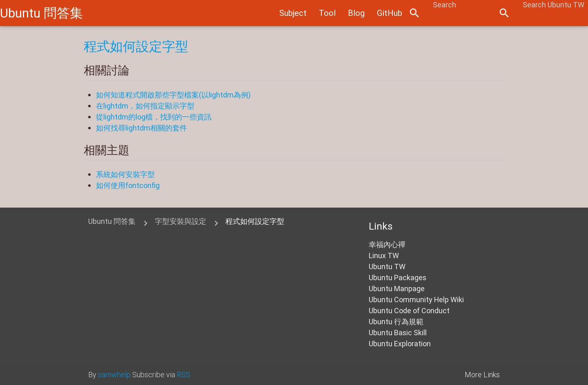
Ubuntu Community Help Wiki (416, 300)
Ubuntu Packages (398, 278)
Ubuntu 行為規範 (396, 322)
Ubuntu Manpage (397, 289)
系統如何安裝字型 (125, 174)
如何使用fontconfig (128, 185)
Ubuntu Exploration (400, 344)
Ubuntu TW (387, 267)
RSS (184, 375)
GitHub (390, 13)
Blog (356, 13)
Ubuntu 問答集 (41, 13)
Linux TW (384, 256)
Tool (327, 13)
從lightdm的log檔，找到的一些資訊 (154, 117)
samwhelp (114, 375)
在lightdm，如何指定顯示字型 (145, 106)
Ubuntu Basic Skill (398, 333)
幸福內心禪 (387, 244)
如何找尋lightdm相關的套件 (141, 128)
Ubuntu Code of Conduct (409, 311)
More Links (482, 375)
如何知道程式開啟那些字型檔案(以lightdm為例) (173, 95)
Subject (293, 13)
